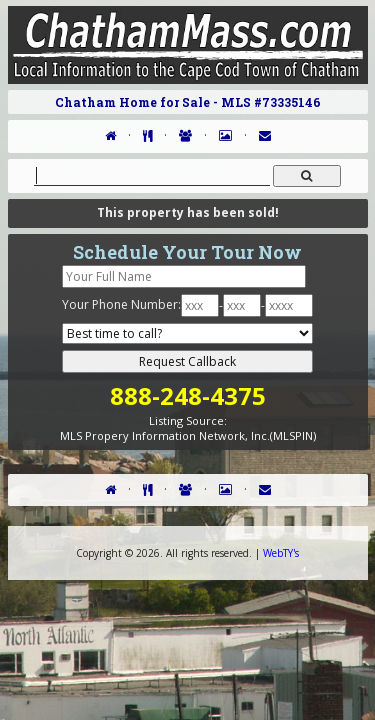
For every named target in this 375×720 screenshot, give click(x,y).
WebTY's (281, 553)
